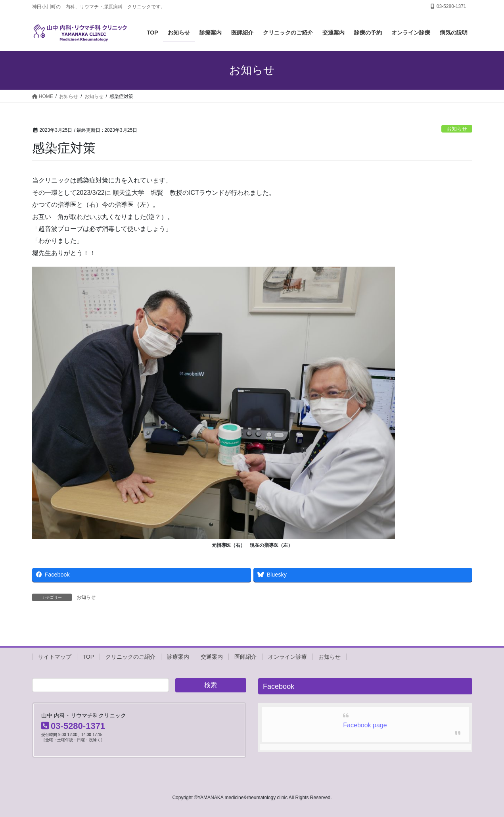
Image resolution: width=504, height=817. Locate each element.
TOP (89, 657)
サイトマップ (55, 657)
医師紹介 (245, 657)
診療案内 (178, 657)
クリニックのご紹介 (130, 657)
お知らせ (457, 129)
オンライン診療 (287, 657)
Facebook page (365, 725)
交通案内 (212, 657)
